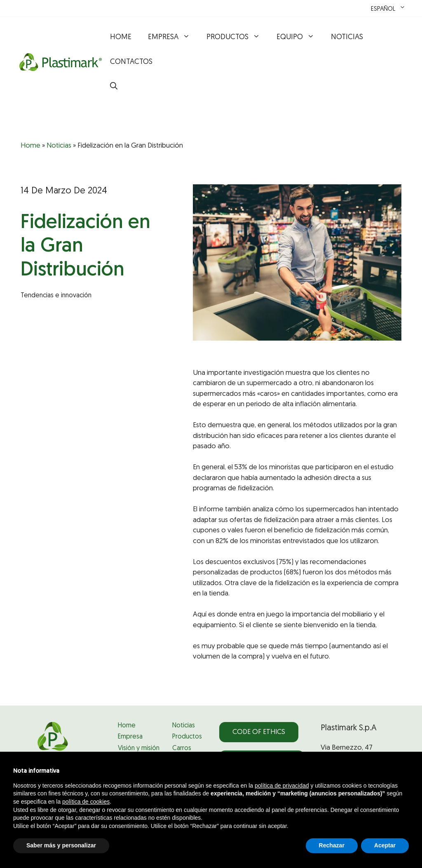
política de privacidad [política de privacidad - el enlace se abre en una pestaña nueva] (282, 786)
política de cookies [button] (86, 802)
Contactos (131, 62)
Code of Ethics (259, 732)
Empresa (173, 38)
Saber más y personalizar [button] (61, 845)
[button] (114, 87)
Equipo (300, 38)
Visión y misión (139, 748)
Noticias (347, 37)
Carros (182, 748)
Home (121, 37)
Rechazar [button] (332, 845)
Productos (237, 38)
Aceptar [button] (385, 845)
